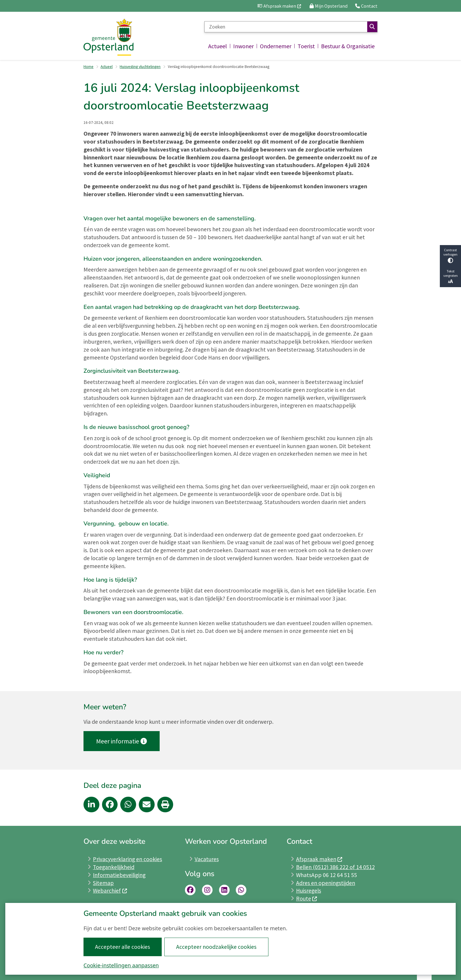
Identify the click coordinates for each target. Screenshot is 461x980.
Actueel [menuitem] (218, 46)
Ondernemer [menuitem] (276, 46)
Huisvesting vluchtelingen (140, 67)
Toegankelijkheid (114, 867)
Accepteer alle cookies (122, 947)
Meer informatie (121, 741)
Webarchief (110, 891)
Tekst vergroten (450, 277)
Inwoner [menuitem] (243, 46)
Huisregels (309, 891)
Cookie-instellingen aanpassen (121, 965)
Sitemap (103, 883)
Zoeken (372, 27)
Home (88, 67)
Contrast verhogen (450, 256)
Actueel (107, 67)
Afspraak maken (319, 859)
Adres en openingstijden (326, 883)
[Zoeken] (286, 27)
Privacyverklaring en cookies (127, 859)
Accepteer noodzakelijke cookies (216, 947)
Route (307, 899)
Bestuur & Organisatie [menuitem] (348, 46)
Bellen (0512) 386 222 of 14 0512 (335, 867)
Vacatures (207, 859)
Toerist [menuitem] (306, 46)
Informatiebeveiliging (119, 875)
